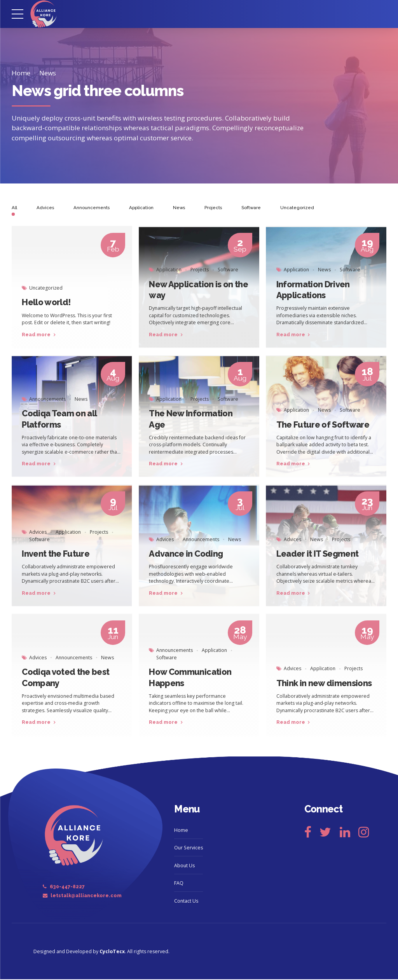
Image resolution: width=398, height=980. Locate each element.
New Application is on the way (198, 290)
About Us (184, 866)
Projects (200, 270)
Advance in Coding (186, 554)
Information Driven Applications (313, 290)
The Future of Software (323, 425)
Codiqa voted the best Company (65, 678)
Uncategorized (46, 289)
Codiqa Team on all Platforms (59, 419)
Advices (38, 533)
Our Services (189, 848)
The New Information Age (191, 419)
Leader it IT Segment (318, 554)
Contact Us (186, 902)
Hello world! (46, 303)
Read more (36, 335)
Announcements (47, 400)
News (48, 73)
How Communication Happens (190, 678)
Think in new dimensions (324, 684)
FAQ (179, 884)
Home (21, 73)
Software (228, 270)
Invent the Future (56, 554)
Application (169, 270)
